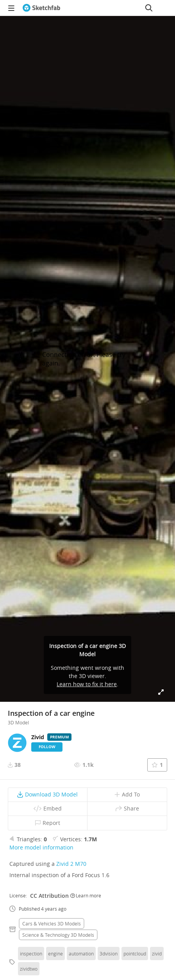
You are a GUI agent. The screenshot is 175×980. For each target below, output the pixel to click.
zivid (157, 954)
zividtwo (29, 969)
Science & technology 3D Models (58, 935)
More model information (41, 847)
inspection (31, 954)
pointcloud (135, 954)
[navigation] (11, 8)
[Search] (149, 8)
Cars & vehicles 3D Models (52, 923)
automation (81, 954)
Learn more (86, 895)
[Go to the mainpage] (41, 8)
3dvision (109, 954)
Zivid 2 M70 (71, 864)
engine (55, 954)
